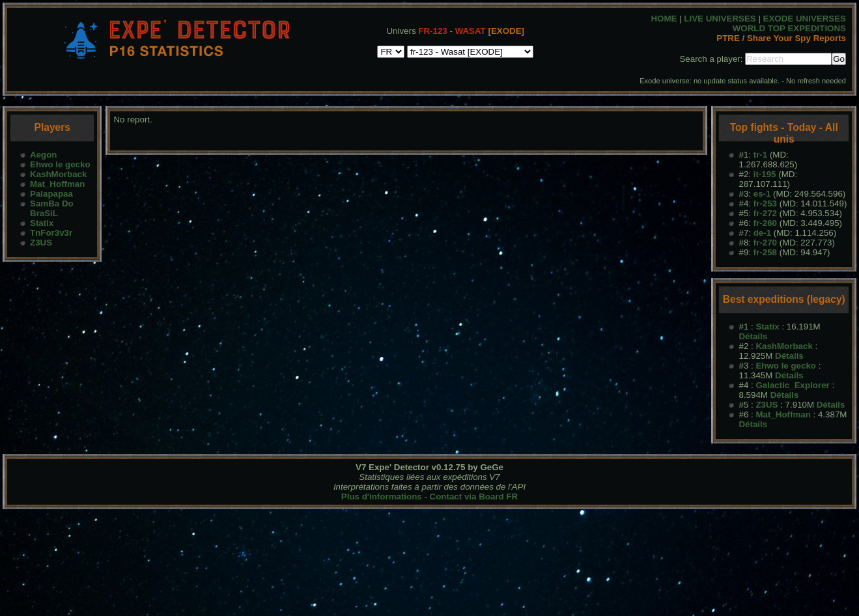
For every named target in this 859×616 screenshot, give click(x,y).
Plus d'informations (382, 497)
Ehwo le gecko (60, 164)
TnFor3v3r (51, 233)
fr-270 (765, 243)
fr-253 (765, 203)
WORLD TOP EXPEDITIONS (789, 28)
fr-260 (765, 223)
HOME (664, 19)
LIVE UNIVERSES (720, 19)
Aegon (43, 155)
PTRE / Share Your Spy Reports (781, 38)
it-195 (765, 174)
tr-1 (760, 155)
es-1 (762, 194)
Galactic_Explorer (792, 385)
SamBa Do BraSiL (52, 208)
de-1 (762, 233)
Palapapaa (51, 194)
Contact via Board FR (474, 497)
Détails (753, 336)
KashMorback (58, 174)
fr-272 (765, 213)
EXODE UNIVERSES (805, 19)
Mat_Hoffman (57, 184)
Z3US (41, 243)
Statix (42, 223)
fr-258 (765, 252)
